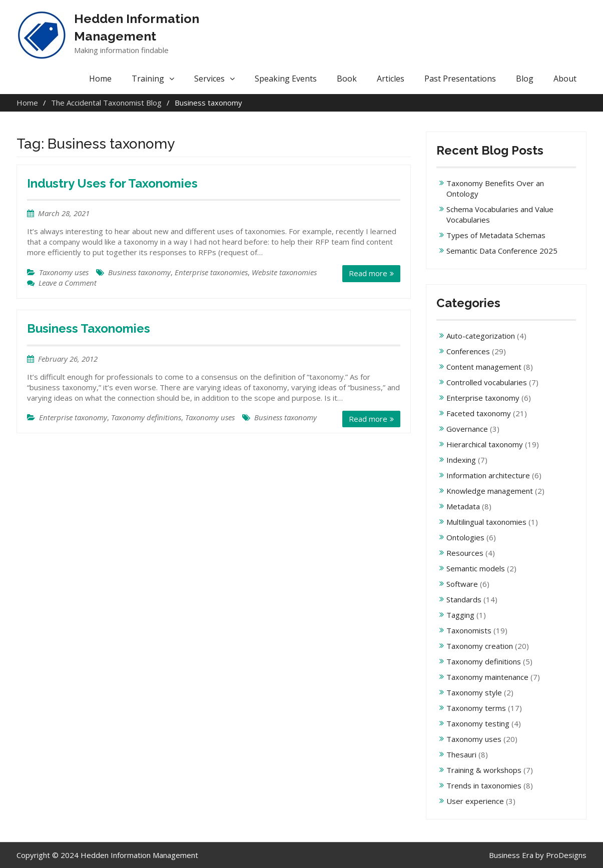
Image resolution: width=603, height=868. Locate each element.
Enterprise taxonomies (211, 272)
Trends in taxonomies (484, 785)
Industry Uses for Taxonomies (112, 183)
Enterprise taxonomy (73, 417)
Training (148, 79)
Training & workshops (484, 770)
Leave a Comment (68, 283)
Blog (525, 79)
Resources (465, 553)
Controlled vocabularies (487, 382)
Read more (368, 273)
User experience (475, 801)
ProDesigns (566, 855)
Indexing (461, 460)
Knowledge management (490, 491)
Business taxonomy (139, 272)
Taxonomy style (474, 692)
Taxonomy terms (476, 708)
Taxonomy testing (478, 723)
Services (209, 79)
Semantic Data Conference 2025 (502, 251)
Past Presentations (460, 79)
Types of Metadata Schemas (496, 235)
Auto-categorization (481, 336)
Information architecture (488, 475)
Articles (391, 79)
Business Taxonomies (89, 328)
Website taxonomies (284, 272)
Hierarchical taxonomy (485, 444)
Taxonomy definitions (146, 417)
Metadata (463, 506)
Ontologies (465, 537)
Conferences (468, 351)
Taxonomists (469, 630)
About (565, 79)
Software (462, 584)
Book (347, 79)
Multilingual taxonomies (486, 522)
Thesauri (461, 754)
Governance (467, 429)
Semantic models (476, 568)
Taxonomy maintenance (487, 677)
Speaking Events (286, 79)
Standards (464, 599)
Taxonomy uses (64, 272)
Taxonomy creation (480, 646)
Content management (484, 367)
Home (100, 79)
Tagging (460, 615)
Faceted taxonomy (479, 413)
